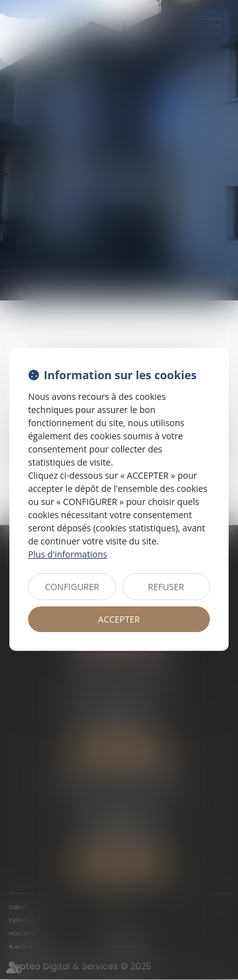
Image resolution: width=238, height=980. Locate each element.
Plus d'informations (67, 554)
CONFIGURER (72, 587)
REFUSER (166, 587)
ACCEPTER (119, 619)
